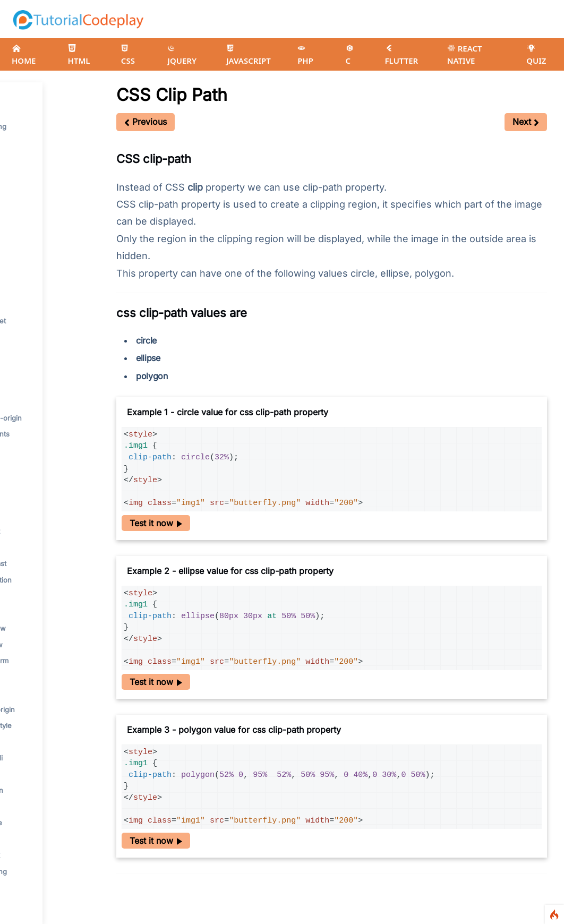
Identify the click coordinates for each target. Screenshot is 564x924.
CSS (128, 55)
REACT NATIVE (465, 54)
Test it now (156, 523)
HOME (24, 55)
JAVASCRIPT (249, 55)
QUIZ (536, 55)
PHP (305, 55)
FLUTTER (402, 55)
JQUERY (182, 55)
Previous (146, 122)
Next (526, 122)
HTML (79, 55)
